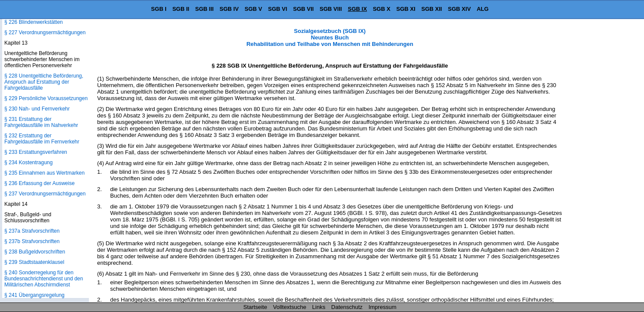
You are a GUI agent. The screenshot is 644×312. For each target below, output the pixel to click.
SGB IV (229, 9)
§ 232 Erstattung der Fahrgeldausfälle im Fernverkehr (42, 139)
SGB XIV (459, 9)
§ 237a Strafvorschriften (32, 231)
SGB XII (432, 9)
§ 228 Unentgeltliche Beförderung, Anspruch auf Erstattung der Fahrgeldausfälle (44, 82)
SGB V (253, 9)
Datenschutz (347, 307)
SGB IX (357, 9)
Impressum (382, 307)
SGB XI (406, 9)
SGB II (181, 9)
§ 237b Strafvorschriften (32, 241)
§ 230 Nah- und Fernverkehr (37, 109)
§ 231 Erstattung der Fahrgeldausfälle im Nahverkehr (41, 122)
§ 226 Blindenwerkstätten (34, 22)
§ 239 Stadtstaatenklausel (34, 262)
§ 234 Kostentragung (28, 162)
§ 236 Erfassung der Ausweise (39, 183)
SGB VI (278, 9)
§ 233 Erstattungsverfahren (36, 152)
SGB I (159, 9)
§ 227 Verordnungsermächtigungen (45, 32)
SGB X (382, 9)
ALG (482, 9)
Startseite (255, 307)
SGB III (204, 9)
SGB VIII (331, 9)
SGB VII (304, 9)
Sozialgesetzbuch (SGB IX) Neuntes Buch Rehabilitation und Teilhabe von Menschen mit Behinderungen (330, 37)
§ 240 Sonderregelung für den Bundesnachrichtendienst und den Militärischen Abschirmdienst (44, 279)
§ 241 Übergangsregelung (34, 295)
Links (319, 307)
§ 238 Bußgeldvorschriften (35, 252)
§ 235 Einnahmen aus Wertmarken (44, 173)
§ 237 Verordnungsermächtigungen (45, 194)
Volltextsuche (290, 307)
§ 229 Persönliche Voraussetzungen (46, 98)
